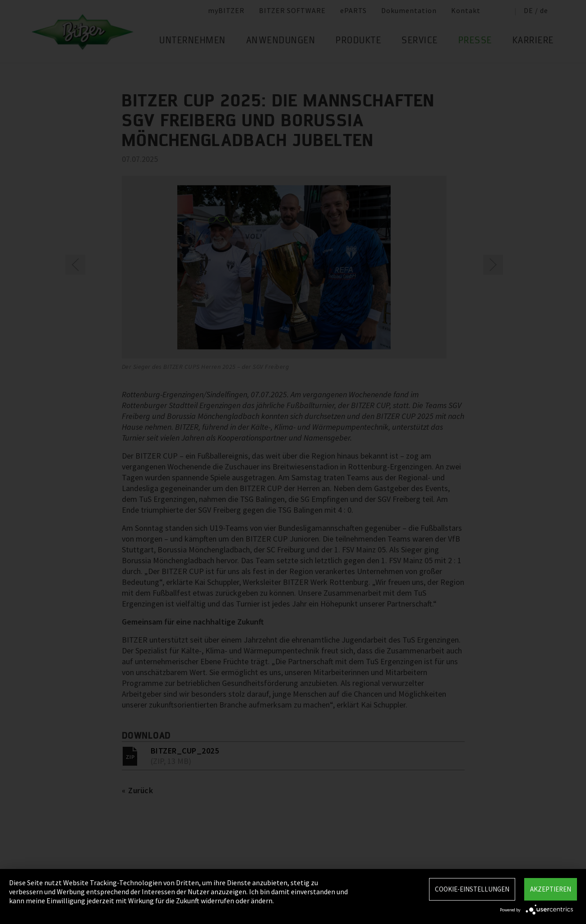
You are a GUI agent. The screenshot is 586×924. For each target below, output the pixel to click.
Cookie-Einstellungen (472, 889)
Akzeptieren (551, 889)
